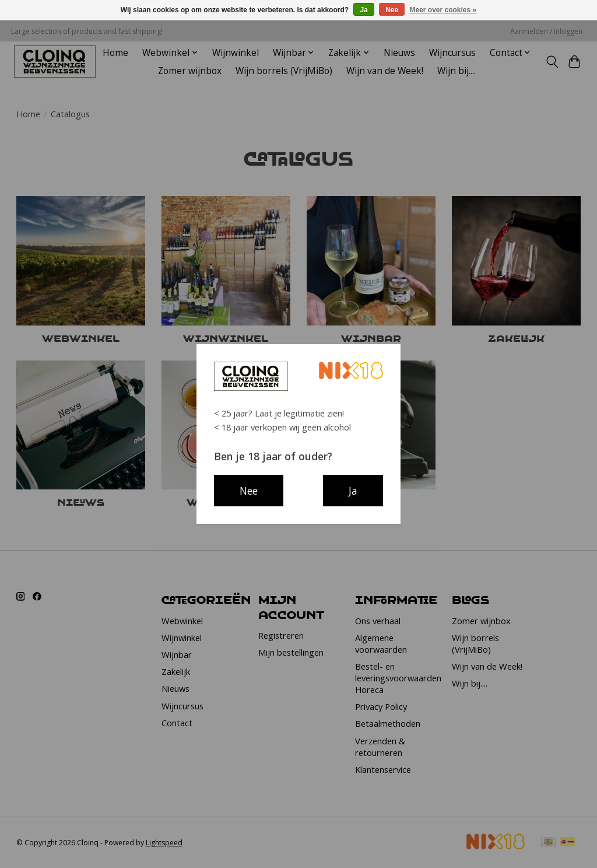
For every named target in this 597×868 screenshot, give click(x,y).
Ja (364, 10)
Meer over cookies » (443, 10)
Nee (392, 10)
